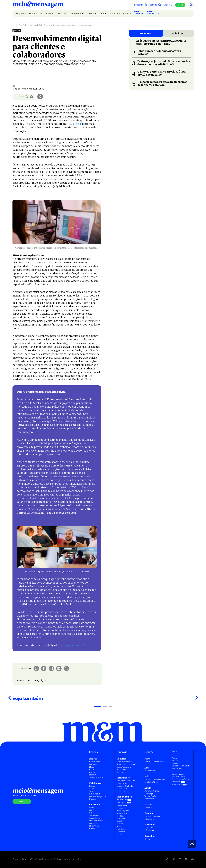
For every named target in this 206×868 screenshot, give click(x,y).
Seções (20, 14)
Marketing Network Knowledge (152, 792)
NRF (91, 813)
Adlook (120, 834)
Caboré (92, 828)
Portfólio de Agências (120, 14)
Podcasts (93, 786)
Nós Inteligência (123, 811)
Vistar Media (122, 813)
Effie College (149, 830)
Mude (119, 826)
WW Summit (94, 815)
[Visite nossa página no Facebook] (167, 859)
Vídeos (92, 789)
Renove (175, 761)
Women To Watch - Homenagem (152, 797)
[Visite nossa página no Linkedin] (186, 859)
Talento (120, 772)
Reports (92, 799)
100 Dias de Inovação (125, 762)
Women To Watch (96, 777)
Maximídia (93, 823)
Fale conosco (177, 768)
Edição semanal (77, 14)
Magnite (120, 821)
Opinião (92, 772)
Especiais (34, 14)
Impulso (120, 808)
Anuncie (175, 763)
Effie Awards (153, 13)
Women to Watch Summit (154, 762)
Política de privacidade (181, 766)
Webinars (93, 791)
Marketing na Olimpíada (126, 764)
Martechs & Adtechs (125, 786)
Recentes (145, 33)
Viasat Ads (121, 818)
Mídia (91, 767)
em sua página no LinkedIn (74, 645)
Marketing (93, 764)
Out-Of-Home (122, 783)
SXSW (92, 808)
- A (16, 97)
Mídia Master (150, 771)
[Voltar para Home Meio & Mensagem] (38, 5)
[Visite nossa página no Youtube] (192, 859)
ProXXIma (139, 13)
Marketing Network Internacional (152, 818)
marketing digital (37, 680)
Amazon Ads (122, 800)
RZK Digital (121, 829)
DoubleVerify (122, 832)
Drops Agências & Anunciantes (124, 768)
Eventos (49, 14)
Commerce (121, 791)
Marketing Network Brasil (155, 779)
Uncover (120, 824)
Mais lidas (177, 33)
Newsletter (140, 5)
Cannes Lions (94, 818)
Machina (120, 816)
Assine (180, 5)
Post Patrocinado (26, 25)
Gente (92, 770)
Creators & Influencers (126, 781)
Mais (61, 14)
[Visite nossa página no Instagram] (180, 859)
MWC (91, 810)
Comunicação (95, 762)
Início (15, 25)
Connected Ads (123, 789)
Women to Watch (97, 14)
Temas (21, 680)
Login (168, 5)
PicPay (119, 805)
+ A (21, 97)
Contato (155, 5)
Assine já (22, 801)
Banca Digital (95, 794)
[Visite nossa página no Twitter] (174, 859)
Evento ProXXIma (96, 821)
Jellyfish (39, 25)
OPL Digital (121, 803)
